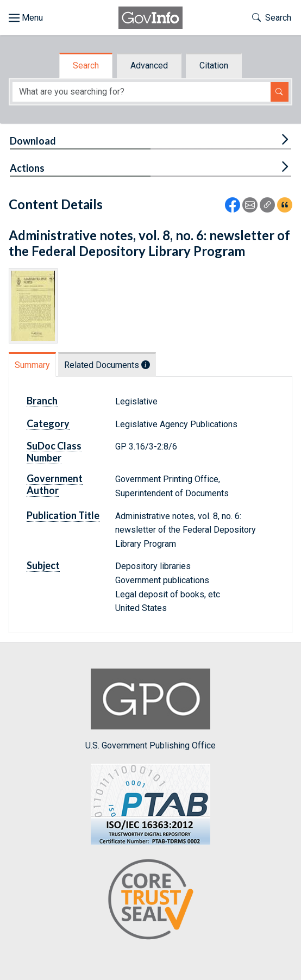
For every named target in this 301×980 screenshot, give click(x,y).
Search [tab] (86, 65)
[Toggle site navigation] (26, 18)
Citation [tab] (214, 65)
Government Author (55, 484)
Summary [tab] (32, 365)
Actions (27, 168)
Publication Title (63, 515)
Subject (43, 565)
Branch (42, 401)
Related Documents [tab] (107, 365)
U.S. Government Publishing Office (150, 710)
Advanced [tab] (149, 65)
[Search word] (142, 92)
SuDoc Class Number (54, 452)
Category (48, 423)
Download (33, 141)
